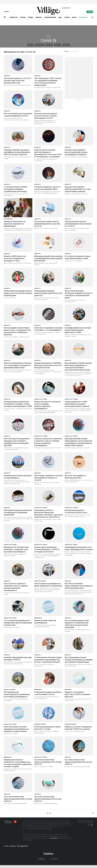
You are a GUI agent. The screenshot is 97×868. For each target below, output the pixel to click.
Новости (13, 17)
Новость (30, 45)
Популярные (75, 51)
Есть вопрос (8, 219)
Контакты (13, 846)
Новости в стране (41, 399)
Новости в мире (40, 581)
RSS (93, 821)
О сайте (6, 846)
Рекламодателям (22, 846)
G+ (87, 821)
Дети (74, 17)
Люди (30, 17)
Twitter (84, 821)
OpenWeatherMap (46, 829)
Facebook (90, 825)
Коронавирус (39, 45)
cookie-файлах (54, 838)
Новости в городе (71, 399)
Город (23, 17)
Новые (67, 51)
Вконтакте (81, 821)
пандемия (66, 45)
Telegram (90, 821)
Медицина (38, 618)
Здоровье (68, 690)
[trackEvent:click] (18, 71)
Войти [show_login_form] (90, 12)
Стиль (67, 17)
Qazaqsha (83, 17)
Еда (60, 17)
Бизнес (39, 17)
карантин (58, 45)
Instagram (93, 825)
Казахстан (49, 45)
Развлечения (50, 17)
